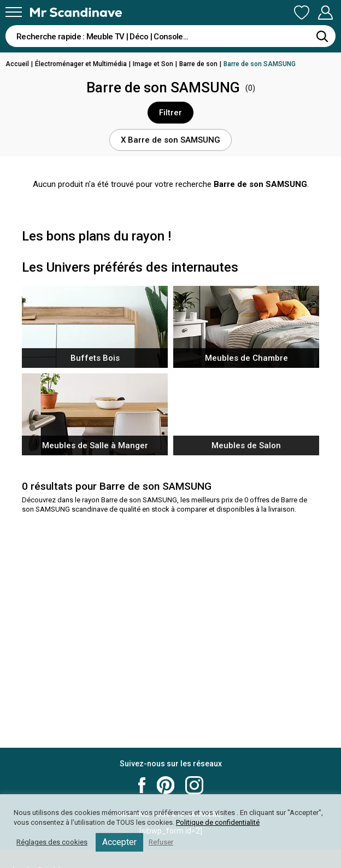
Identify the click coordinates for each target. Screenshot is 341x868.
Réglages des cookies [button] (52, 842)
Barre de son (198, 64)
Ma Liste (302, 13)
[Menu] (14, 12)
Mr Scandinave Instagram (194, 785)
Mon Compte (325, 13)
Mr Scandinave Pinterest (166, 785)
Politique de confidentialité (218, 822)
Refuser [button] (161, 842)
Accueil (17, 64)
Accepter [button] (119, 842)
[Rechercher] (322, 36)
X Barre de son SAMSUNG (170, 140)
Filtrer (170, 113)
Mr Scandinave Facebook (142, 785)
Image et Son (153, 64)
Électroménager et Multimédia (81, 64)
